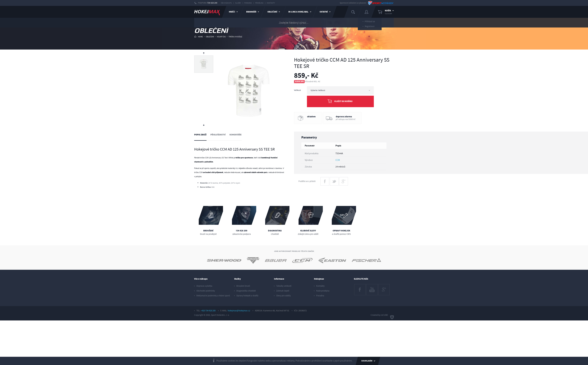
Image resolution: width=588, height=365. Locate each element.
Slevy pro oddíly (283, 296)
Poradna (248, 3)
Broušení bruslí (243, 286)
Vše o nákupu (226, 3)
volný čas (221, 37)
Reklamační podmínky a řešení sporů (213, 296)
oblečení (210, 37)
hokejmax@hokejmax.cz (239, 311)
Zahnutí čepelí (283, 291)
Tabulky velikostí (284, 286)
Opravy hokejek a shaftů (247, 296)
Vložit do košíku (343, 101)
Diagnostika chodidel (246, 291)
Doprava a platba (204, 286)
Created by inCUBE (382, 315)
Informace (279, 279)
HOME (199, 37)
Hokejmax (319, 279)
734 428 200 (212, 3)
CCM (338, 160)
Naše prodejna (323, 291)
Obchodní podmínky (206, 291)
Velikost (297, 90)
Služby (238, 3)
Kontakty (271, 3)
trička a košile (235, 37)
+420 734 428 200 (208, 311)
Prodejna (259, 3)
